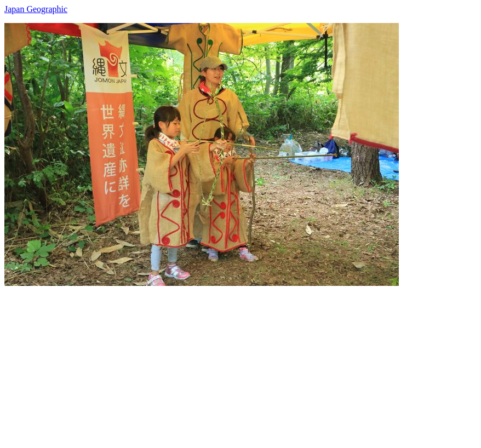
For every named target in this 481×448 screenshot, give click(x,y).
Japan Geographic (36, 9)
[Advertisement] (240, 363)
